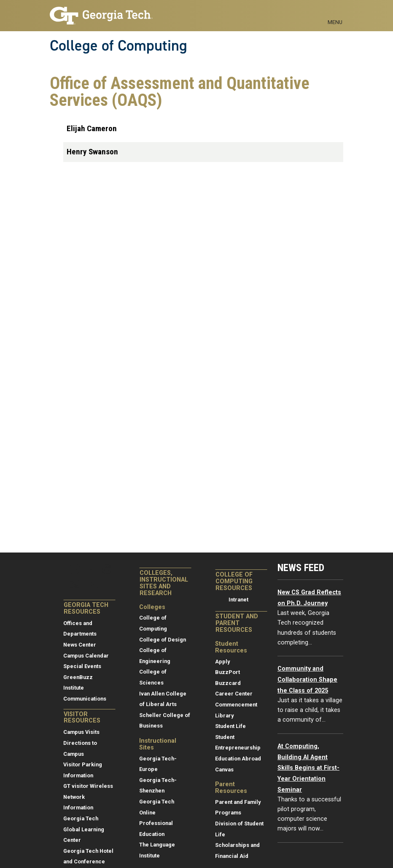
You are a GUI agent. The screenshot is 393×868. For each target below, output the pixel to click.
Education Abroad (238, 759)
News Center (80, 645)
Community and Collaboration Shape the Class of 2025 (307, 679)
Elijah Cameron (92, 128)
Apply (222, 662)
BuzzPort (227, 672)
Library (224, 716)
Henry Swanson (92, 152)
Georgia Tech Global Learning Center (84, 829)
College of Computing (118, 46)
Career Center (234, 694)
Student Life (230, 726)
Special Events (82, 666)
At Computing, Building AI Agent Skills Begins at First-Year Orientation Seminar (308, 768)
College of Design (163, 640)
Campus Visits (81, 732)
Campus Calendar (86, 656)
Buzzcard (228, 683)
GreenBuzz (78, 677)
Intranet (238, 600)
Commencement (236, 705)
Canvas (224, 770)
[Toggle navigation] (335, 13)
